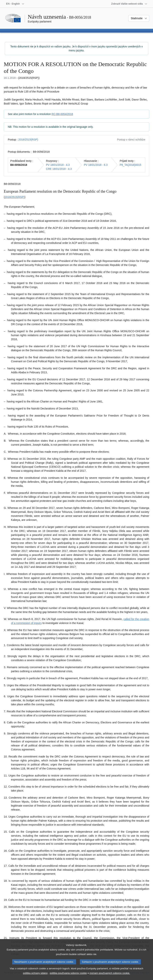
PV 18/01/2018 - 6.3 (96, 165)
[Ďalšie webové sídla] (129, 4)
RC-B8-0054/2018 (62, 114)
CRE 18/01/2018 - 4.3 (59, 169)
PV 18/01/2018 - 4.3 (58, 165)
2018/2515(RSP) (28, 140)
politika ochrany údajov (35, 977)
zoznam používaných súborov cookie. (110, 977)
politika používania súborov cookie (68, 977)
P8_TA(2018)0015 (130, 165)
